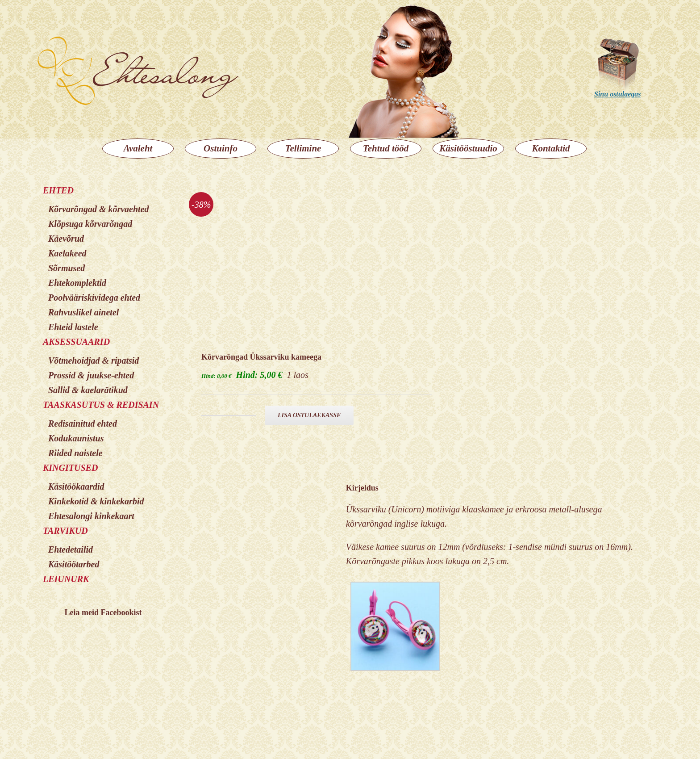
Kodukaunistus (76, 438)
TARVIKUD (65, 531)
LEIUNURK (66, 579)
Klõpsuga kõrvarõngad (90, 224)
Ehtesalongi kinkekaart (91, 516)
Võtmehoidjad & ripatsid (94, 361)
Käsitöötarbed (74, 564)
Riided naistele (75, 453)
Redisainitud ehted (83, 424)
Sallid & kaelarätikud (88, 390)
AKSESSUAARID (76, 342)
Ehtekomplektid (77, 283)
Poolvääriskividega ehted (94, 298)
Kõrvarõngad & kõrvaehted (99, 209)
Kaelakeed (67, 253)
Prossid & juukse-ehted (91, 375)
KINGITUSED (70, 468)
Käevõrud (66, 239)
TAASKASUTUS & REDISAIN (101, 405)
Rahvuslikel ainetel (83, 312)
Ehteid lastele (73, 327)
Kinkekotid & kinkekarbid (96, 501)
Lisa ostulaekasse (309, 415)
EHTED (58, 190)
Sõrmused (67, 268)
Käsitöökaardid (76, 486)
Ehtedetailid (71, 549)
